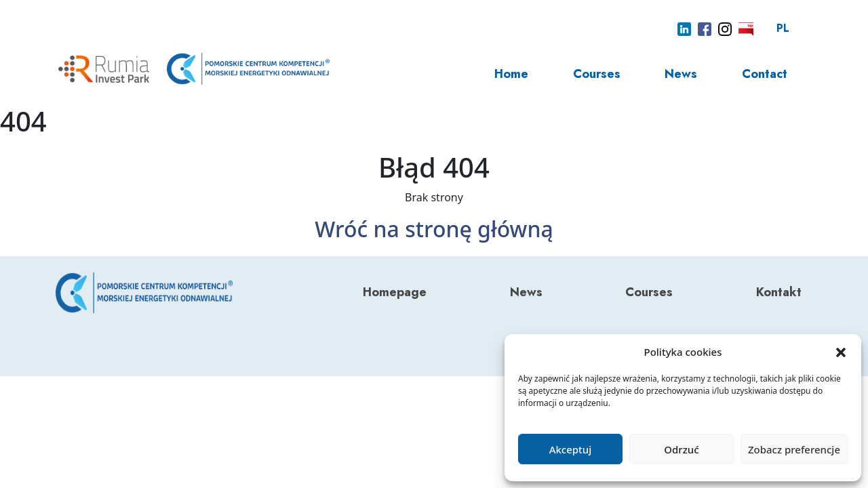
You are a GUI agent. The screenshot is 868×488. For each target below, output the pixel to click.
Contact (765, 74)
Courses (597, 74)
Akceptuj (571, 449)
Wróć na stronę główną (434, 229)
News (681, 74)
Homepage (395, 292)
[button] (841, 352)
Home (511, 74)
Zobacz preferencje (794, 449)
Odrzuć (681, 449)
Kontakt (779, 292)
